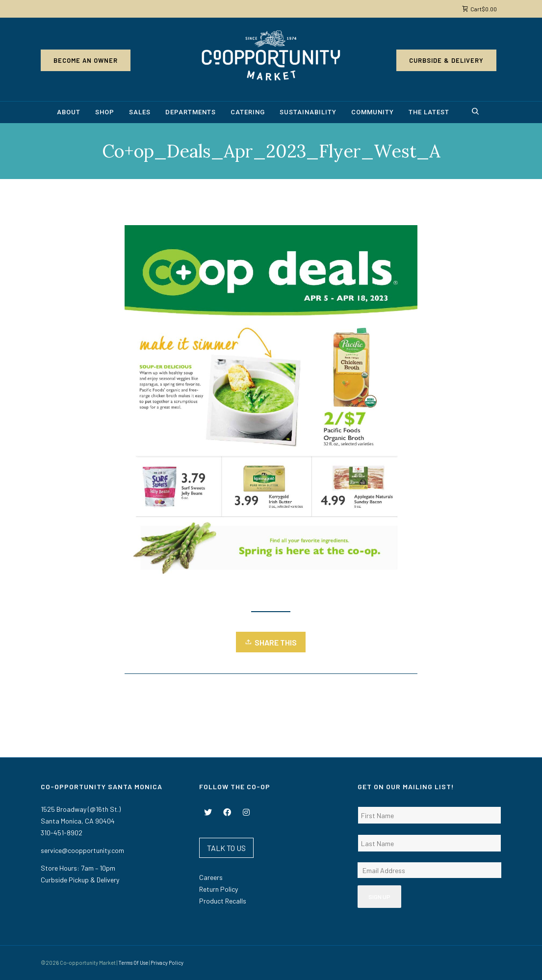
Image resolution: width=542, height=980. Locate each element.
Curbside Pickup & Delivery (80, 880)
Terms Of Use (133, 963)
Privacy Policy (167, 963)
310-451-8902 (62, 833)
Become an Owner (86, 60)
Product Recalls (223, 901)
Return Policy (219, 889)
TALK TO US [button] (226, 848)
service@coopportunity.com (82, 850)
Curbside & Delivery (446, 60)
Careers (211, 877)
